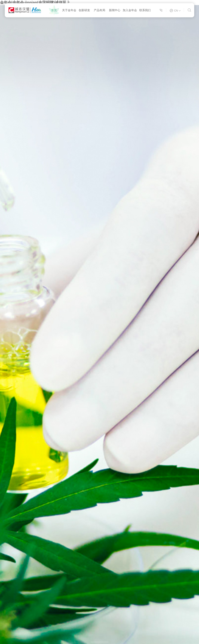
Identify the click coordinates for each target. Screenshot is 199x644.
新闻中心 (115, 10)
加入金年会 (130, 10)
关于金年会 (69, 10)
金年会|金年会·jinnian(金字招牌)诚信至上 (35, 2)
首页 (54, 10)
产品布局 (99, 10)
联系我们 (145, 10)
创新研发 (84, 10)
